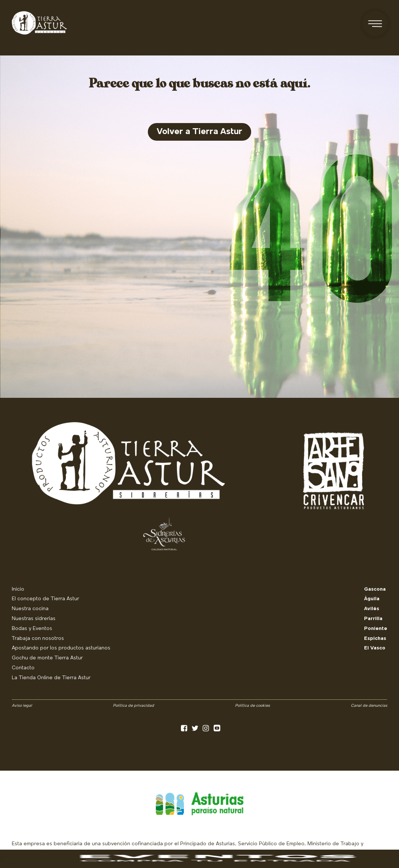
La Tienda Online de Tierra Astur (51, 678)
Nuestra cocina (30, 609)
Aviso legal (22, 706)
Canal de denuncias (369, 706)
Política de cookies (252, 706)
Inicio (18, 589)
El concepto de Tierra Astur (45, 599)
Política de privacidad (133, 706)
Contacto (23, 668)
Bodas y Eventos (32, 629)
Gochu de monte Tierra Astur (47, 658)
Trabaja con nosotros (38, 639)
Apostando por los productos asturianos (61, 648)
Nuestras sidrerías (34, 619)
